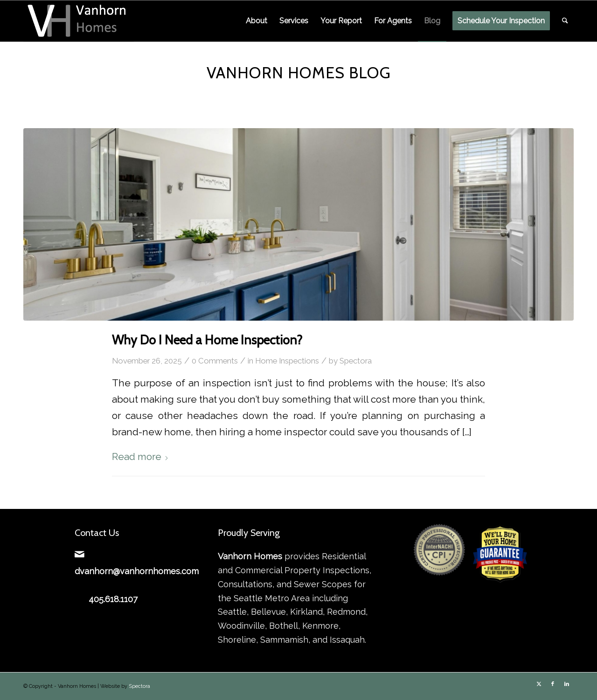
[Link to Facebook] (553, 684)
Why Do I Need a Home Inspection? (207, 340)
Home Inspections (287, 361)
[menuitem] (257, 21)
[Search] (565, 21)
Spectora (356, 361)
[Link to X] (539, 684)
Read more (140, 457)
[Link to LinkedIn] (567, 684)
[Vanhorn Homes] (79, 21)
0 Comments (215, 361)
